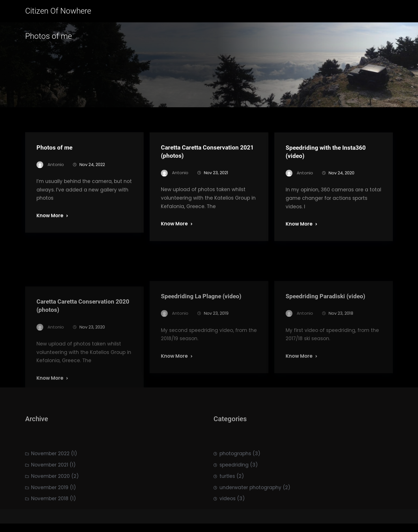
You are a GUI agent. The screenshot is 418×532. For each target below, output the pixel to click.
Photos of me (54, 153)
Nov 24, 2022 (92, 169)
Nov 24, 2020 (341, 178)
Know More (50, 221)
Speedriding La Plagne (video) (201, 320)
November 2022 (50, 468)
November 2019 (50, 502)
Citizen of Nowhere (58, 11)
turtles (227, 491)
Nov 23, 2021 (216, 178)
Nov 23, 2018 (341, 337)
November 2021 (50, 479)
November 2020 (50, 491)
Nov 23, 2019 (216, 337)
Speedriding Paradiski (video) (325, 320)
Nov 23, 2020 (92, 355)
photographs (235, 468)
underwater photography (250, 502)
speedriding (234, 479)
